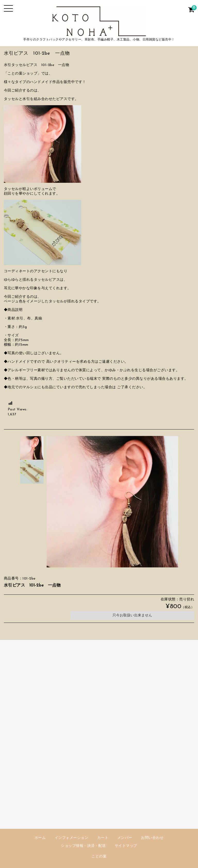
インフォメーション (72, 838)
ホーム (40, 838)
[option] (32, 448)
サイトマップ (126, 846)
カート (103, 838)
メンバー (125, 838)
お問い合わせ (152, 838)
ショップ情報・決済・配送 (83, 846)
